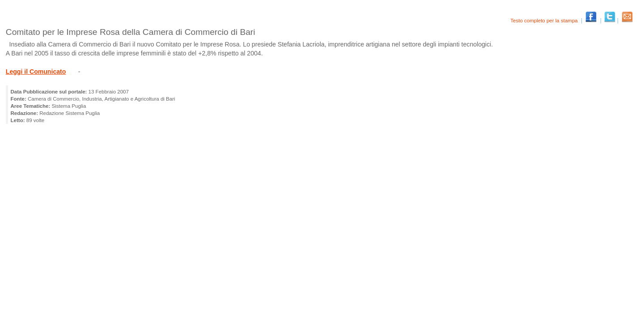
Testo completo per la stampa (545, 21)
